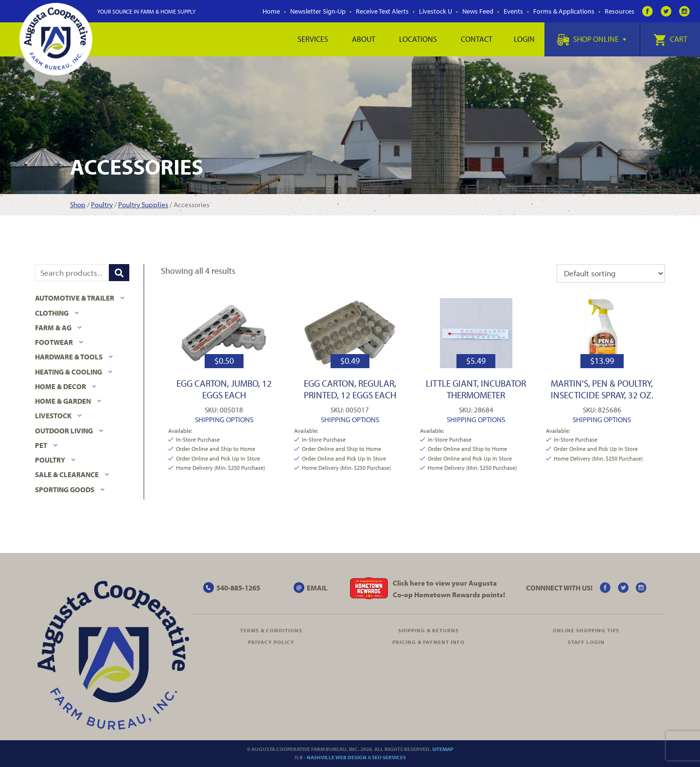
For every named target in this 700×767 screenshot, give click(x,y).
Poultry (102, 205)
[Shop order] (611, 273)
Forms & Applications (564, 11)
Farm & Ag (53, 328)
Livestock (53, 416)
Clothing (52, 313)
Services (313, 39)
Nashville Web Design (337, 757)
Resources (620, 11)
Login (524, 39)
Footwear (54, 342)
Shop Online (591, 39)
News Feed (478, 11)
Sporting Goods (65, 490)
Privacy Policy (271, 642)
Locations (418, 39)
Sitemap (443, 749)
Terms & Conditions (271, 630)
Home (271, 11)
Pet (41, 445)
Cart (670, 39)
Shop (78, 205)
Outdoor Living (64, 431)
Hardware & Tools (69, 357)
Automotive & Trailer (75, 298)
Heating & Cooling (69, 372)
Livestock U (436, 11)
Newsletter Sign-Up (318, 11)
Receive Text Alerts (382, 11)
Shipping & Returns (429, 630)
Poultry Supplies (143, 205)
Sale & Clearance (67, 474)
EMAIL (317, 588)
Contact (477, 39)
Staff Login (586, 642)
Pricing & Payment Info (429, 642)
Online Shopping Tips (586, 630)
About (364, 39)
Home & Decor (61, 386)
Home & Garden (63, 401)
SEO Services (389, 757)
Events (513, 11)
